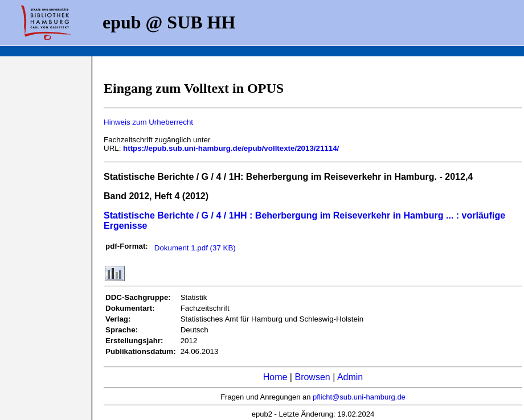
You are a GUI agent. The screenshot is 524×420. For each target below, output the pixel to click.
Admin (350, 377)
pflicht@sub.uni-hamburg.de (359, 397)
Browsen (312, 377)
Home (275, 377)
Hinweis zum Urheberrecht (148, 122)
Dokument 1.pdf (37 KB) (195, 248)
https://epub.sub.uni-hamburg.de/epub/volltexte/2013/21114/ (231, 148)
